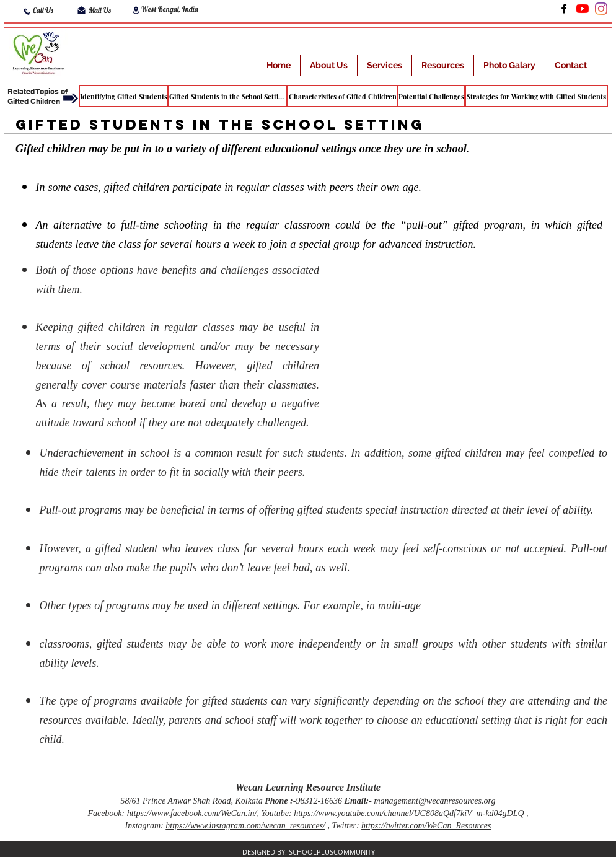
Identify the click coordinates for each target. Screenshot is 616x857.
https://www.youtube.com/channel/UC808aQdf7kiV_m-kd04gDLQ (409, 813)
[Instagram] (601, 9)
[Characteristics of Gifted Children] (342, 96)
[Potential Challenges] (431, 96)
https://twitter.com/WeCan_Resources (426, 826)
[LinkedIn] (583, 9)
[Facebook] (564, 9)
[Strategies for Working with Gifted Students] (536, 96)
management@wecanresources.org (434, 801)
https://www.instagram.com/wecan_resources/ (245, 826)
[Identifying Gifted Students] (124, 96)
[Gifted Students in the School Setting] (227, 96)
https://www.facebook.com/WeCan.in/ (192, 813)
